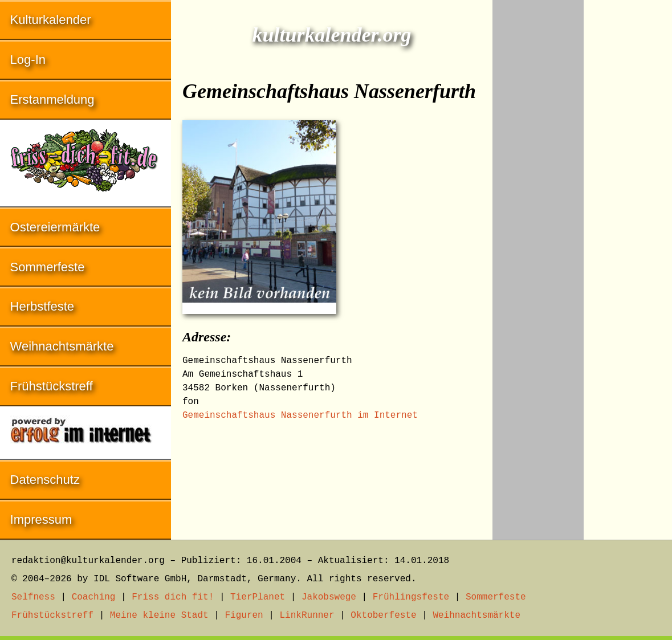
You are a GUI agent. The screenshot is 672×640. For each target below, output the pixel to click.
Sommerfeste (48, 267)
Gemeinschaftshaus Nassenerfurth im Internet (300, 415)
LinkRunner (307, 615)
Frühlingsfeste (411, 597)
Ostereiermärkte (55, 227)
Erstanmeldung (52, 99)
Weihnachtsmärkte (62, 346)
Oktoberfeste (383, 615)
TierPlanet (258, 597)
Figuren (244, 615)
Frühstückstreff (52, 386)
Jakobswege (329, 597)
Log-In (28, 60)
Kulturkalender (51, 20)
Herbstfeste (42, 306)
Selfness (33, 597)
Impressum (41, 519)
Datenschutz (45, 480)
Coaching (94, 597)
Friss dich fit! (173, 597)
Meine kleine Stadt (159, 615)
